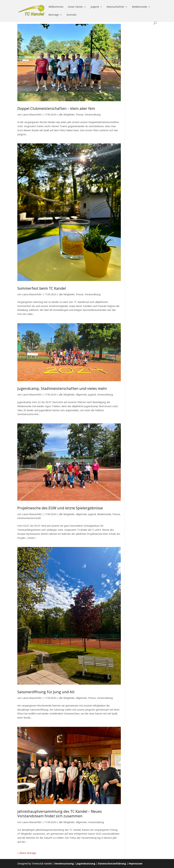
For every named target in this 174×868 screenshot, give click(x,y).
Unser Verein (75, 7)
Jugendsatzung (86, 864)
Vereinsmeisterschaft (29, 518)
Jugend (95, 7)
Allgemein (81, 395)
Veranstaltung (93, 114)
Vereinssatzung (64, 864)
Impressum (136, 864)
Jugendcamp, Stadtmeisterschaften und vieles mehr (62, 388)
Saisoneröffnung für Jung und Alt (46, 692)
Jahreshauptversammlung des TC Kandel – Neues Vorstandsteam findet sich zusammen (60, 814)
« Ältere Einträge (27, 853)
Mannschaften (115, 7)
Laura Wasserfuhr (32, 114)
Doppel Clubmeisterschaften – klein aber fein (56, 108)
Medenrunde (140, 7)
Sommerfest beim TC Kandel (42, 288)
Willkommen (56, 7)
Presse (80, 114)
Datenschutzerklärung (112, 864)
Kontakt (72, 15)
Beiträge (54, 15)
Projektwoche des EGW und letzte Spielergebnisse (60, 508)
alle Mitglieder (67, 114)
